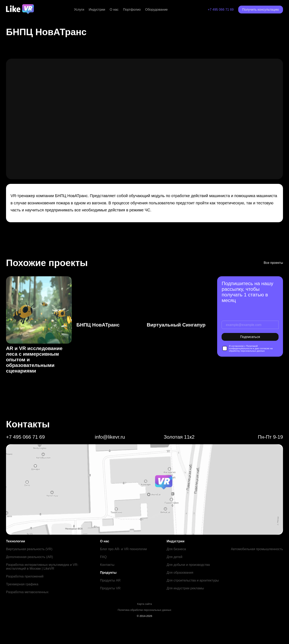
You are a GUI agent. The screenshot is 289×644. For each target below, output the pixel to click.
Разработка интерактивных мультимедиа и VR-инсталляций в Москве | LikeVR (42, 567)
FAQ (103, 557)
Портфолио (132, 9)
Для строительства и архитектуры (193, 580)
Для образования (180, 572)
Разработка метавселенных (27, 592)
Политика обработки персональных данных (145, 610)
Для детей (174, 557)
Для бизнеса (176, 549)
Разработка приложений (25, 576)
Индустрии (97, 9)
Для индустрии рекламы (185, 588)
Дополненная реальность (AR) (30, 557)
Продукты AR (110, 580)
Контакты (107, 565)
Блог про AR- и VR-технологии (124, 549)
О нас (114, 9)
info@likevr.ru (110, 437)
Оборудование (156, 9)
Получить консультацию (261, 9)
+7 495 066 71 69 (221, 9)
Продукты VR (110, 588)
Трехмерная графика (22, 584)
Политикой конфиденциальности (243, 347)
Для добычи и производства (188, 565)
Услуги (79, 9)
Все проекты (273, 263)
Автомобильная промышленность (257, 549)
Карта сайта (144, 604)
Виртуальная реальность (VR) (29, 549)
